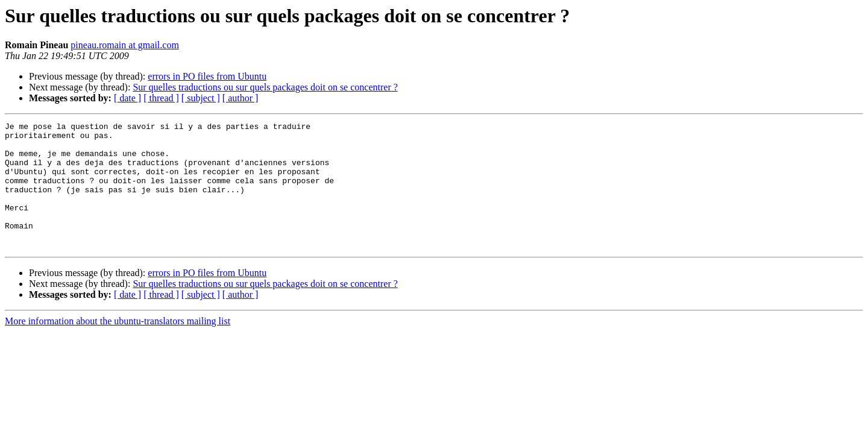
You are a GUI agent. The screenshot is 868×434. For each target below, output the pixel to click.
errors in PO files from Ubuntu (207, 76)
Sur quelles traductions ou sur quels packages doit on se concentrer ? (265, 87)
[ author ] (241, 98)
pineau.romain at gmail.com (125, 45)
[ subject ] (201, 98)
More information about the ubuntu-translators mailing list (118, 346)
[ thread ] (161, 98)
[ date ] (127, 98)
